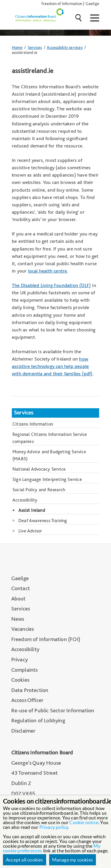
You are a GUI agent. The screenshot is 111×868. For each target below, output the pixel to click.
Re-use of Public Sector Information (53, 710)
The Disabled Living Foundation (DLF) (51, 285)
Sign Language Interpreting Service (47, 479)
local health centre (48, 271)
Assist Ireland (32, 510)
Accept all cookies (25, 860)
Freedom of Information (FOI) (46, 639)
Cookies (20, 680)
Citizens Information (33, 424)
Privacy (20, 659)
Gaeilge (92, 3)
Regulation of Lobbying (38, 720)
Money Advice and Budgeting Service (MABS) (49, 455)
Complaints (25, 670)
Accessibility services (65, 47)
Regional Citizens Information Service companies (50, 438)
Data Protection (30, 690)
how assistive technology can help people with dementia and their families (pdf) (52, 366)
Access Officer (27, 700)
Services (35, 47)
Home (17, 47)
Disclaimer (23, 731)
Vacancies (23, 629)
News (18, 619)
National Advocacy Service (39, 469)
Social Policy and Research (39, 490)
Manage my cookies (73, 860)
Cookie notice (84, 822)
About (18, 599)
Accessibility (25, 500)
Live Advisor (30, 531)
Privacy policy (54, 827)
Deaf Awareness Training (43, 521)
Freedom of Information (62, 3)
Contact (21, 588)
